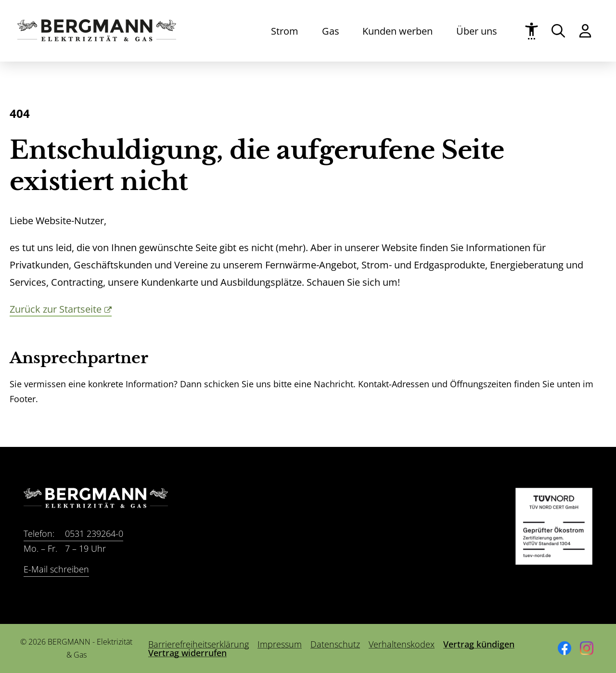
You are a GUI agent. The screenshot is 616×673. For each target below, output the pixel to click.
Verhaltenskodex (402, 644)
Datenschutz (335, 644)
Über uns (477, 31)
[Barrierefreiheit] (532, 31)
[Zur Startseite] (97, 38)
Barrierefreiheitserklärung (199, 644)
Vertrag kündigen (479, 644)
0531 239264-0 (73, 534)
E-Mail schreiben (56, 569)
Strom (285, 31)
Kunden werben (398, 31)
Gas (331, 31)
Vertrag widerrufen (187, 653)
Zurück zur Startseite (56, 309)
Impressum (280, 644)
